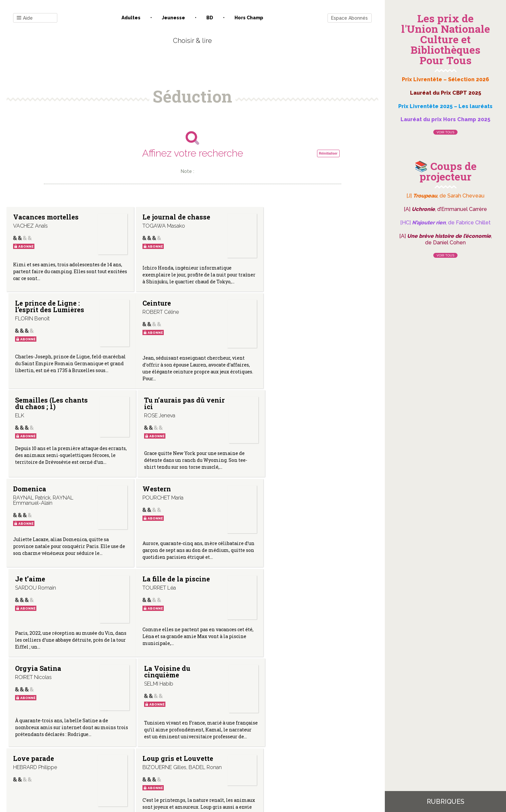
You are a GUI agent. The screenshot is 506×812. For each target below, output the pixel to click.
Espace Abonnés (349, 18)
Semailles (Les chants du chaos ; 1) (174, 316)
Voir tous (445, 132)
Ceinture (27, 313)
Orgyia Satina (160, 500)
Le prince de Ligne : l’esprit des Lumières (296, 220)
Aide (25, 18)
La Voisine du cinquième (284, 503)
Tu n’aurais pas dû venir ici (292, 316)
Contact (118, 746)
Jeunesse (173, 18)
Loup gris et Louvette (173, 597)
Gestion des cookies (255, 746)
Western (151, 410)
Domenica (30, 410)
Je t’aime (276, 410)
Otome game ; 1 (286, 597)
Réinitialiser (328, 153)
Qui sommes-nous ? (158, 746)
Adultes (131, 18)
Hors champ (249, 18)
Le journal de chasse (171, 217)
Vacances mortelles (46, 217)
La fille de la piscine (47, 500)
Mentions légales (207, 746)
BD (210, 18)
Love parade (34, 597)
